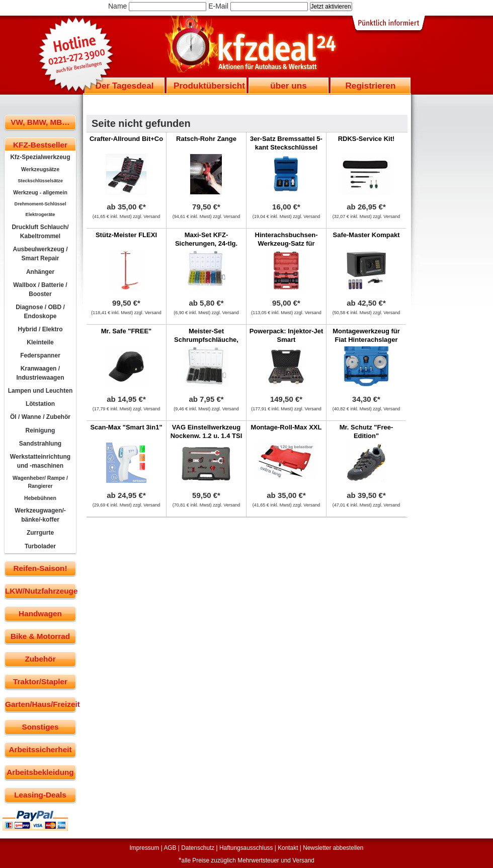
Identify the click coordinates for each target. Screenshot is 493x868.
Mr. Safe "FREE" (126, 331)
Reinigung (40, 430)
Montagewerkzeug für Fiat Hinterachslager (366, 335)
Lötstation (40, 404)
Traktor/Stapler (40, 681)
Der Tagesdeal (125, 86)
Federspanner (40, 355)
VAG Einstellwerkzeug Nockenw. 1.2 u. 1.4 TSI (207, 431)
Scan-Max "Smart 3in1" (126, 427)
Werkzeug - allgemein (40, 192)
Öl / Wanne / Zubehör (40, 417)
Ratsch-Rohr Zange (206, 139)
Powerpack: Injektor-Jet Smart (286, 335)
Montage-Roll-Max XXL (286, 427)
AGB (170, 848)
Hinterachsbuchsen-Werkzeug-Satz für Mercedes (286, 243)
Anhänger (40, 272)
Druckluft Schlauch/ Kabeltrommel (40, 232)
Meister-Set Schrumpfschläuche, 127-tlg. (206, 340)
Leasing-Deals (40, 795)
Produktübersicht (209, 86)
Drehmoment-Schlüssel (40, 204)
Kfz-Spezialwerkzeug (40, 157)
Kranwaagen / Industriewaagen (40, 373)
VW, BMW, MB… (40, 122)
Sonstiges (40, 727)
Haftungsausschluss (246, 848)
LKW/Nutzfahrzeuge (40, 591)
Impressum (145, 848)
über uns (288, 86)
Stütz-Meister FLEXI (126, 235)
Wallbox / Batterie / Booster (40, 290)
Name (117, 6)
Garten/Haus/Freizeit (40, 704)
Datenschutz (198, 848)
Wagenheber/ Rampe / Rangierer (40, 482)
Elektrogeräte (40, 214)
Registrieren (370, 86)
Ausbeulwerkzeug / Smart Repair (40, 254)
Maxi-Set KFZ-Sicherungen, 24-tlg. (206, 239)
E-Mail (218, 6)
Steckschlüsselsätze (40, 181)
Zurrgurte (40, 533)
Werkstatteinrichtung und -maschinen (40, 461)
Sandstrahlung (40, 444)
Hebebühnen (40, 498)
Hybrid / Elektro (40, 329)
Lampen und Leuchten (40, 391)
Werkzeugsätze (40, 169)
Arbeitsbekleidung (40, 772)
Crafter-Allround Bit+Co (126, 139)
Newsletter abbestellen (333, 848)
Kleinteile (40, 342)
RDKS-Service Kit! (366, 139)
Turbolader (40, 546)
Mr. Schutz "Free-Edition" (366, 431)
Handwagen (40, 613)
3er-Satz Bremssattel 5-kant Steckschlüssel (286, 143)
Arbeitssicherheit (40, 749)
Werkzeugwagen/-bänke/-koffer (40, 515)
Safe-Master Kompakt (366, 235)
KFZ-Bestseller (40, 145)
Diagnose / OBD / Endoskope (40, 312)
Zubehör (40, 659)
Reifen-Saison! (40, 568)
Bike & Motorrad (40, 636)
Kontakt (288, 848)
